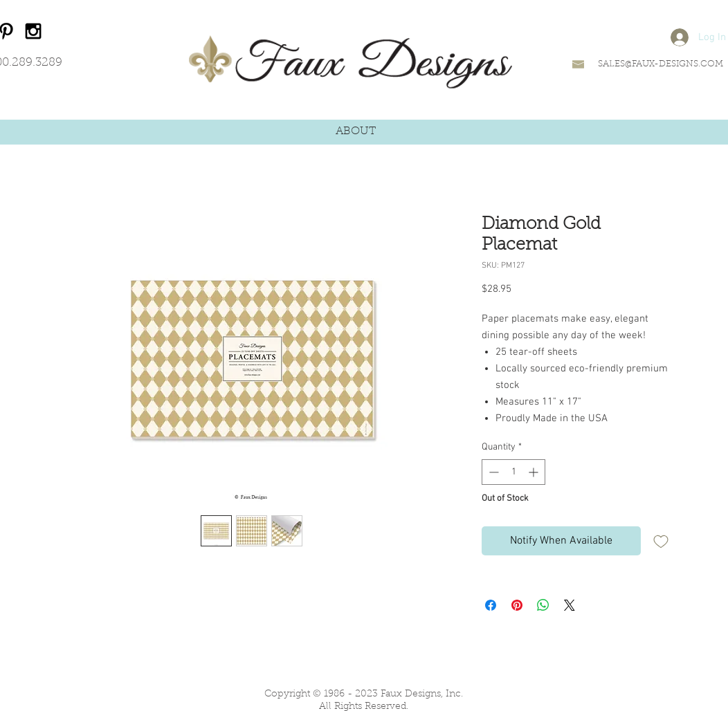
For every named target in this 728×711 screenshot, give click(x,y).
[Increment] (535, 472)
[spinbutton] (513, 472)
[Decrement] (492, 472)
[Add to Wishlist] (661, 541)
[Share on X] (570, 605)
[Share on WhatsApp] (543, 605)
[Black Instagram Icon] (33, 31)
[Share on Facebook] (491, 605)
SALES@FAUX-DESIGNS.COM (661, 64)
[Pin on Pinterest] (517, 605)
